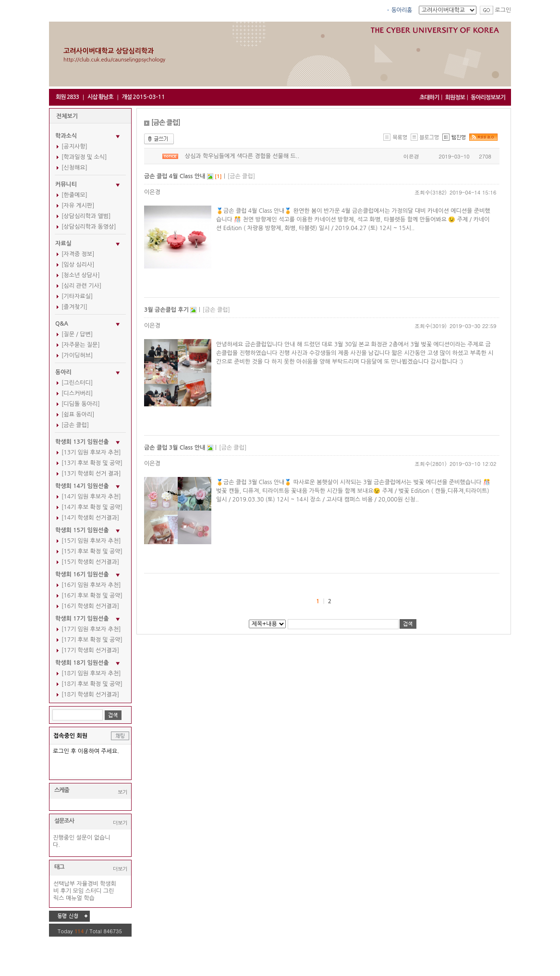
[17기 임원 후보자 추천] (91, 629)
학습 (89, 898)
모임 (79, 891)
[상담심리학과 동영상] (89, 227)
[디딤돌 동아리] (81, 404)
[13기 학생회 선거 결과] (91, 474)
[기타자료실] (77, 296)
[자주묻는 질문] (81, 345)
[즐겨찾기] (74, 307)
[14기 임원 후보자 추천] (91, 497)
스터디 (94, 891)
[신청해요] (74, 168)
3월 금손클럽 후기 (167, 310)
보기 (122, 792)
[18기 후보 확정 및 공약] (92, 684)
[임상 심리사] (78, 265)
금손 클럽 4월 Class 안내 (176, 176)
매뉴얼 (74, 898)
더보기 (120, 823)
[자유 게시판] (78, 206)
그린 (109, 891)
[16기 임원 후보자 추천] (91, 585)
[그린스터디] (77, 383)
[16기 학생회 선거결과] (90, 606)
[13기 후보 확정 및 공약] (92, 463)
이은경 (411, 156)
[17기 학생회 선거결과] (90, 650)
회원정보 (455, 98)
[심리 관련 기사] (81, 286)
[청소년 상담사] (81, 275)
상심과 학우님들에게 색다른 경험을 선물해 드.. (242, 156)
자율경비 (88, 884)
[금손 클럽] (75, 425)
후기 (66, 891)
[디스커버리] (77, 393)
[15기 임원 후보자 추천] (91, 541)
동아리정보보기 (488, 98)
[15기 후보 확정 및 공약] (92, 551)
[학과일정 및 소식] (84, 157)
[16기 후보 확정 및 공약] (92, 596)
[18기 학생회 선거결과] (90, 695)
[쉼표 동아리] (78, 415)
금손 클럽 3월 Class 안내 (176, 448)
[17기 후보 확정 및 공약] (92, 640)
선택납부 (64, 884)
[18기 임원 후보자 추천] (91, 673)
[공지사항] (74, 146)
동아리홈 (402, 10)
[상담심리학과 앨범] (86, 216)
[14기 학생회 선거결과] (90, 518)
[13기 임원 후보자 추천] (91, 452)
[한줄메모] (74, 195)
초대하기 (429, 98)
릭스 (59, 898)
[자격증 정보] (78, 254)
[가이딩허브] (77, 355)
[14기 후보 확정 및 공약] (92, 507)
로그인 (503, 10)
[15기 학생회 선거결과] (90, 562)
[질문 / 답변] (77, 334)
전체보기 (67, 116)
